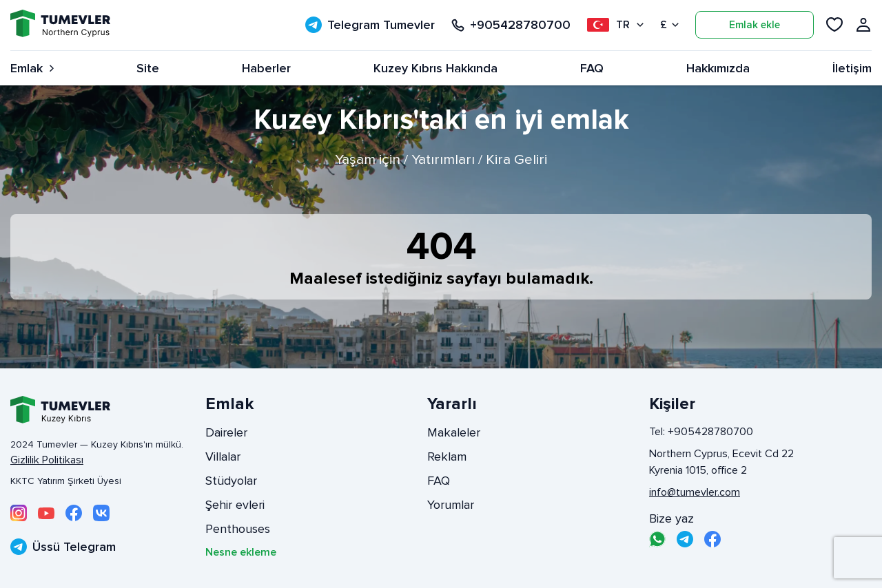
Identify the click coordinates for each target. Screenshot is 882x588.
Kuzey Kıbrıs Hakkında (435, 68)
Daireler (226, 432)
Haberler (266, 68)
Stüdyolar (231, 481)
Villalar (223, 456)
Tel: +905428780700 (701, 432)
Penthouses (238, 529)
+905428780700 (511, 25)
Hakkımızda (718, 68)
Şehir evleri (235, 505)
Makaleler (454, 432)
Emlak (32, 68)
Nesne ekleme (241, 552)
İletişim (852, 68)
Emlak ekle (755, 25)
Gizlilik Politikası (47, 460)
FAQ (592, 68)
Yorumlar (451, 505)
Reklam (447, 456)
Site (148, 68)
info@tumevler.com (695, 492)
